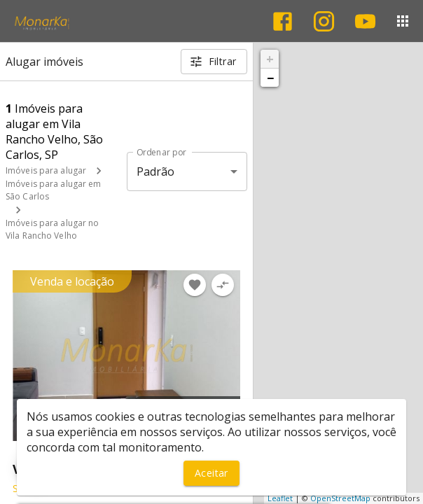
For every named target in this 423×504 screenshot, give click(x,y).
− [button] (270, 78)
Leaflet (280, 498)
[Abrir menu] (403, 21)
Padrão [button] (156, 171)
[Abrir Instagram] (324, 21)
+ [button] (270, 59)
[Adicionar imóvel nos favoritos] (195, 285)
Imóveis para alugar (46, 170)
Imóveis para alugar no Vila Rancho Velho (52, 229)
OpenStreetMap (340, 498)
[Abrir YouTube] (365, 21)
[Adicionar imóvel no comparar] (223, 285)
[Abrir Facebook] (283, 21)
